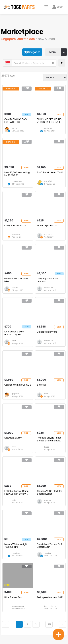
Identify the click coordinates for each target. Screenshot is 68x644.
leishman (16, 234)
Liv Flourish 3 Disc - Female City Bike (15, 333)
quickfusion (49, 181)
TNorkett (48, 553)
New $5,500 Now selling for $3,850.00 (17, 174)
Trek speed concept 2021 (50, 597)
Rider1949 (48, 341)
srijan (14, 341)
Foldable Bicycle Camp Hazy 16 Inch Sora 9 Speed (16, 492)
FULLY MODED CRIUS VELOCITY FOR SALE (49, 121)
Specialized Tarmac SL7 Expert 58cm (50, 546)
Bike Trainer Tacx (13, 597)
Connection (17, 181)
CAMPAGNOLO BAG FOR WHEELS (16, 121)
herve (14, 128)
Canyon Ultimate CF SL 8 (18, 385)
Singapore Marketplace (18, 39)
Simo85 (15, 288)
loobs (47, 447)
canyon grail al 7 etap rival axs (48, 280)
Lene (46, 394)
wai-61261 (49, 288)
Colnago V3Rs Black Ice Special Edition (50, 492)
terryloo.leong (18, 606)
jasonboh (16, 553)
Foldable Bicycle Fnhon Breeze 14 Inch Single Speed (49, 439)
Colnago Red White (47, 332)
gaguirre (16, 394)
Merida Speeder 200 (48, 226)
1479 (49, 624)
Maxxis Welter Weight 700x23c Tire (16, 546)
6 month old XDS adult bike (16, 280)
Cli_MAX (48, 234)
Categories (32, 52)
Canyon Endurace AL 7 (16, 226)
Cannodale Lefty (13, 438)
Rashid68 (48, 128)
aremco (48, 500)
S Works (41, 385)
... (42, 624)
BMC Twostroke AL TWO (50, 172)
